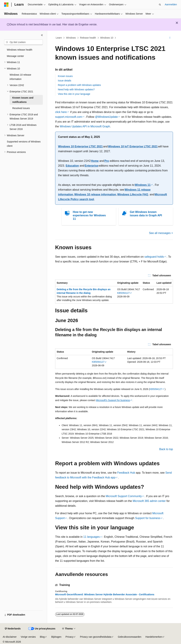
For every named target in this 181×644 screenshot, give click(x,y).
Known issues (65, 76)
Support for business (148, 518)
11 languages (92, 537)
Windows (71, 38)
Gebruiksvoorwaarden (130, 637)
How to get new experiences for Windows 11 (89, 215)
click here (61, 112)
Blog (42, 637)
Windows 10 (107, 38)
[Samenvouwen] (42, 35)
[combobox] (23, 42)
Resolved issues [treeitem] (21, 108)
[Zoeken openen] (160, 5)
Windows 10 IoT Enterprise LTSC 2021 (133, 146)
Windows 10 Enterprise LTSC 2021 (80, 146)
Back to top (166, 449)
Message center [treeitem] (15, 56)
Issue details (65, 81)
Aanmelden (171, 4)
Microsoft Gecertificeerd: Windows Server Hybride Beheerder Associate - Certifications (105, 594)
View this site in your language (74, 94)
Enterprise (91, 166)
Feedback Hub (126, 473)
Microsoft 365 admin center (149, 501)
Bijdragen (56, 637)
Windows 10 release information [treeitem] (20, 77)
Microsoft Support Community (124, 496)
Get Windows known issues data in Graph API (146, 214)
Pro (107, 161)
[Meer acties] (170, 38)
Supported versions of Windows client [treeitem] (24, 144)
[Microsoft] (6, 5)
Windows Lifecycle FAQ (133, 194)
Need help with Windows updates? (76, 89)
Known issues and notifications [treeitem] (23, 100)
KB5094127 (123, 293)
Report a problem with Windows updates (79, 85)
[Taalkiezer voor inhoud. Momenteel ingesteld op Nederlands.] (13, 629)
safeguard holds (154, 257)
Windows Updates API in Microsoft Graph (85, 126)
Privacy (70, 637)
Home (95, 161)
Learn (59, 38)
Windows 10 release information (95, 194)
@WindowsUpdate (106, 117)
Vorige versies (28, 637)
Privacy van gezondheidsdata (96, 637)
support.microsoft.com (69, 117)
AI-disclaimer (10, 637)
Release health (88, 38)
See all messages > (161, 233)
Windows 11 (143, 185)
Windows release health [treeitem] (20, 50)
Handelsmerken (154, 637)
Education (72, 166)
